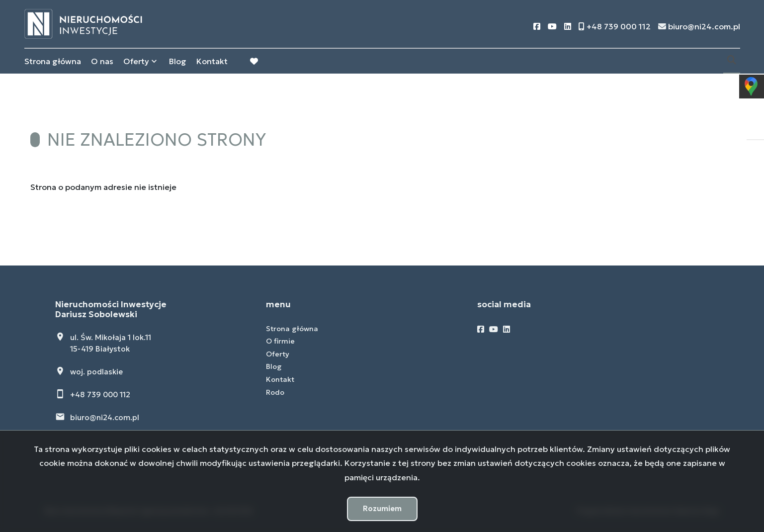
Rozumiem (382, 508)
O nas (102, 61)
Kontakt (212, 61)
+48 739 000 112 (100, 395)
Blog (178, 61)
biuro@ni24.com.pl (105, 417)
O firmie (280, 341)
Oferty (136, 61)
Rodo (275, 392)
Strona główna (53, 61)
